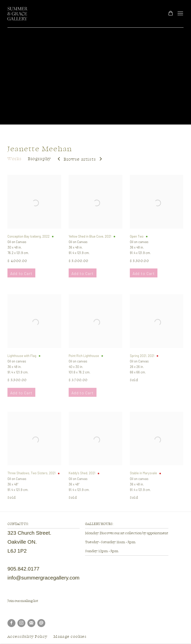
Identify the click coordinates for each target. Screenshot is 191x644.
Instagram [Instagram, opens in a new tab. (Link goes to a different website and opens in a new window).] (21, 623)
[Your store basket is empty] (171, 14)
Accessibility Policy (27, 636)
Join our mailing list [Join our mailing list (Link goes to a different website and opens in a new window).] (23, 601)
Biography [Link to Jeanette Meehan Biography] (39, 159)
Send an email (41, 623)
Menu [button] (180, 14)
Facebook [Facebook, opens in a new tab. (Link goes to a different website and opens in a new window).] (11, 623)
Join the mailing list (31, 623)
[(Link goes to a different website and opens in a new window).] (8, 610)
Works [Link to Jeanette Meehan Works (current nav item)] (15, 159)
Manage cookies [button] (70, 636)
